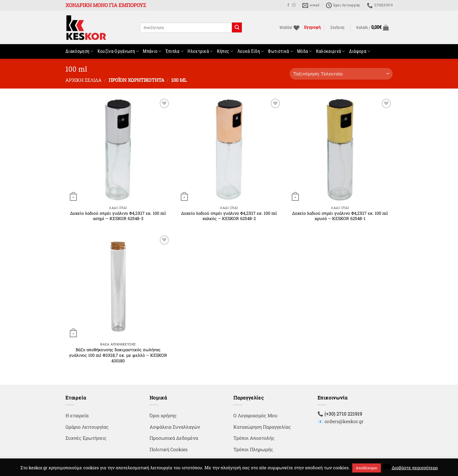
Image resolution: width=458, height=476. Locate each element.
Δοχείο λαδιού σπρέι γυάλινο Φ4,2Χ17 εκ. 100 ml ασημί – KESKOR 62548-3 (118, 216)
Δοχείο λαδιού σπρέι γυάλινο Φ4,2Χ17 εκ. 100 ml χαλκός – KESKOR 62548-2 (229, 216)
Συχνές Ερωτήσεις (86, 438)
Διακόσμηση (79, 51)
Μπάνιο (152, 51)
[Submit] (237, 27)
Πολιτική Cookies (169, 449)
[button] (337, 28)
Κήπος (225, 51)
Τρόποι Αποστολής (254, 438)
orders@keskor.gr (344, 421)
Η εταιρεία (77, 415)
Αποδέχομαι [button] (367, 468)
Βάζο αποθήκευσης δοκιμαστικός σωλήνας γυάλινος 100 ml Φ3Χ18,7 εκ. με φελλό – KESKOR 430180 (118, 355)
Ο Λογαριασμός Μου (255, 415)
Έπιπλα (175, 51)
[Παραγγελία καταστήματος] (341, 74)
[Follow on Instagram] (294, 5)
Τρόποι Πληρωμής (253, 449)
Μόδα (305, 51)
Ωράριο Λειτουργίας (87, 427)
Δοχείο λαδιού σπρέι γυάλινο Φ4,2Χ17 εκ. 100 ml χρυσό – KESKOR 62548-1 (340, 216)
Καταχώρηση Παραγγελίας (262, 427)
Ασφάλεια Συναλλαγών (175, 427)
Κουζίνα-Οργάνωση (118, 51)
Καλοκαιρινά (331, 51)
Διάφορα (360, 51)
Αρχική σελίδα (84, 80)
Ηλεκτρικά (200, 51)
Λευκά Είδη (251, 51)
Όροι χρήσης (163, 415)
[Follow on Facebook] (288, 5)
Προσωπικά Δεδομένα (174, 438)
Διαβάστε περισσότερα (415, 468)
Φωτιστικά (280, 51)
